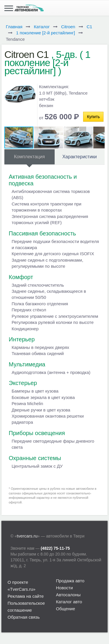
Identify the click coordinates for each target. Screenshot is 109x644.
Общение (66, 609)
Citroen (68, 27)
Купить (93, 117)
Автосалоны (68, 595)
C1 (89, 27)
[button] (49, 138)
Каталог (42, 27)
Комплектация (29, 157)
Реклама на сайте (26, 596)
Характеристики (79, 157)
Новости (65, 588)
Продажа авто (70, 581)
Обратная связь (24, 617)
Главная (14, 27)
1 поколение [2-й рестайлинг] (45, 33)
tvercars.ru (27, 536)
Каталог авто (69, 602)
